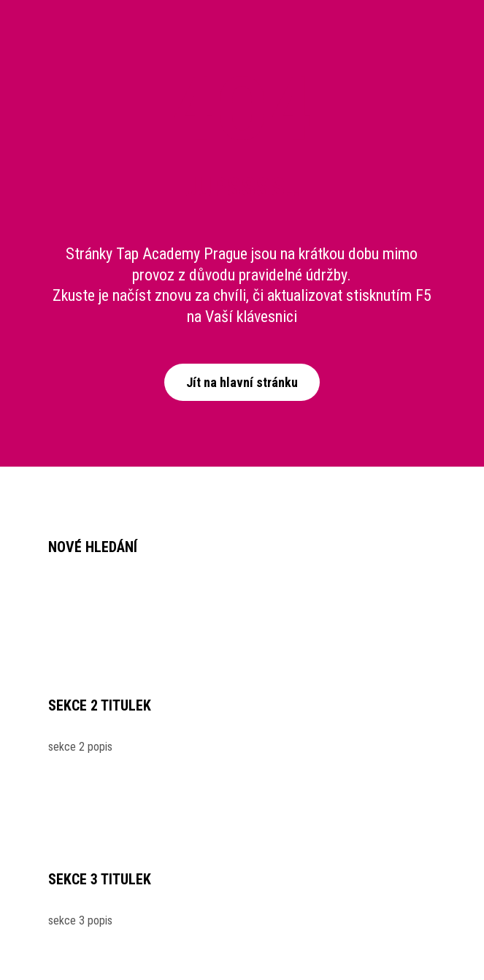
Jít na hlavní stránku (242, 382)
